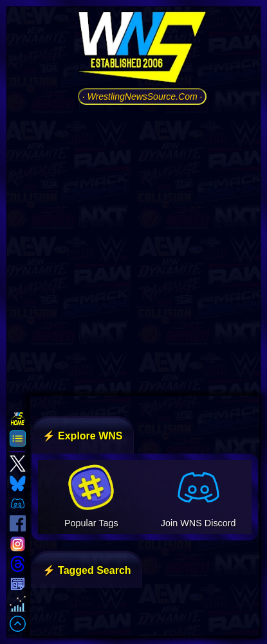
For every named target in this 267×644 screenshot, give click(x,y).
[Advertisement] (133, 249)
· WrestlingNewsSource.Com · (143, 97)
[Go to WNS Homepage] (142, 50)
